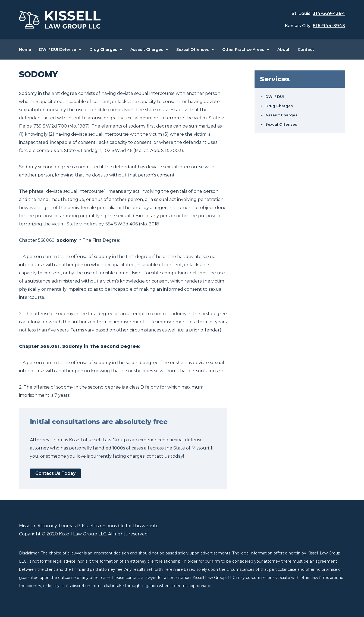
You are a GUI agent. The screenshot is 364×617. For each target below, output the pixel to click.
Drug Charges (103, 49)
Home (25, 49)
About (283, 49)
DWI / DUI (275, 97)
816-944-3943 (329, 26)
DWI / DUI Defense (58, 49)
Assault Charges (147, 49)
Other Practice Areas (243, 49)
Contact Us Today (55, 473)
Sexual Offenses (193, 49)
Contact (306, 49)
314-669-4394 (329, 13)
